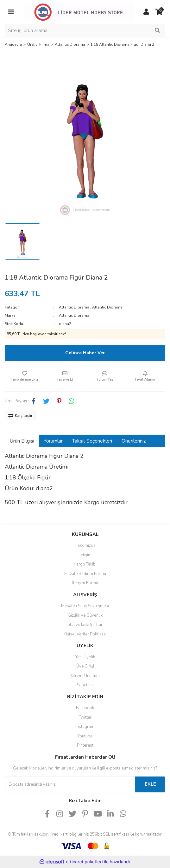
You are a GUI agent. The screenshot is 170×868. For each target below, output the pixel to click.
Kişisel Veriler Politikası (85, 634)
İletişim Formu (85, 583)
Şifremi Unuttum (85, 676)
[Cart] (159, 12)
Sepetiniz (85, 685)
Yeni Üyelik (85, 657)
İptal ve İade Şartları (85, 625)
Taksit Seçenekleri (92, 441)
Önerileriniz (134, 441)
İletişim (85, 555)
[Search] (85, 31)
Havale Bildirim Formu (85, 574)
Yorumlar (53, 441)
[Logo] (79, 12)
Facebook (85, 708)
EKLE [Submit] (150, 784)
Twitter (85, 717)
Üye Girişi (85, 666)
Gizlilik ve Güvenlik (85, 615)
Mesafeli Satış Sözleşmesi (85, 606)
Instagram (85, 727)
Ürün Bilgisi (22, 441)
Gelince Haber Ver (85, 353)
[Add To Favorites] (25, 379)
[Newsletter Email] (70, 784)
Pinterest (85, 745)
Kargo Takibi (85, 564)
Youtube (85, 736)
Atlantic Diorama (74, 307)
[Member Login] (146, 12)
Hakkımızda (85, 546)
